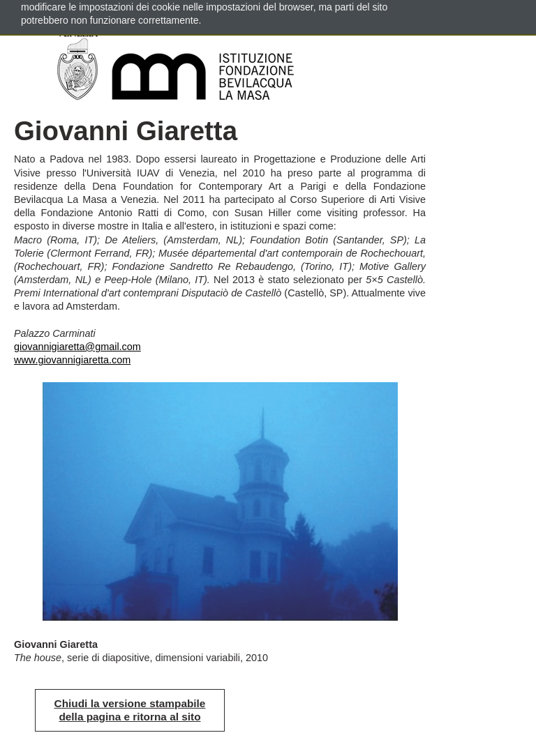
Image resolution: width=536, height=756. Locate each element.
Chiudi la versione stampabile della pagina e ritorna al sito (130, 710)
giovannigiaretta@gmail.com (77, 347)
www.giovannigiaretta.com (72, 360)
